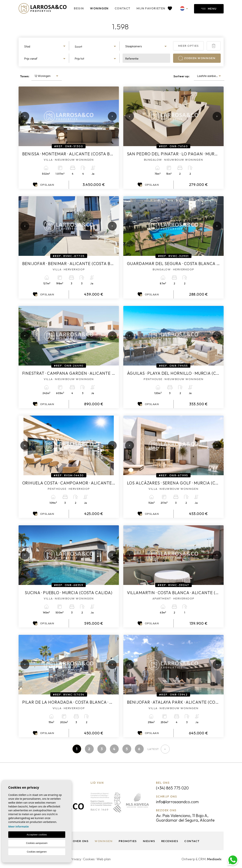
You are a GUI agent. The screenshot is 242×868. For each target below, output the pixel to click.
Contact (123, 8)
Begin (79, 8)
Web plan (104, 859)
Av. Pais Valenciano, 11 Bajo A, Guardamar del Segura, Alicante (185, 818)
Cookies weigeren (37, 852)
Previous (22, 116)
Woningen (99, 8)
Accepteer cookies (37, 835)
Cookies (89, 859)
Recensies (170, 841)
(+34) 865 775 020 (172, 788)
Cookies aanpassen (37, 843)
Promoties (128, 841)
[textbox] (45, 46)
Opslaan (44, 185)
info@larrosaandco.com (177, 802)
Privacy (76, 859)
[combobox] (45, 46)
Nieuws (149, 841)
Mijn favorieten (154, 8)
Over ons (81, 841)
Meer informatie (18, 826)
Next (112, 116)
